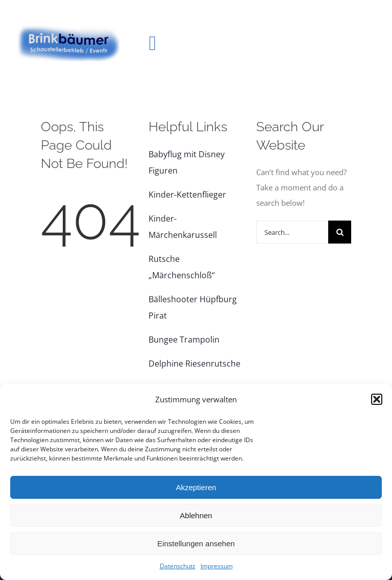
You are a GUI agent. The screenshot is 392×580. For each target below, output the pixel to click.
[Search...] (292, 232)
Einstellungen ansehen (196, 543)
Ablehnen (196, 515)
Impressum (217, 566)
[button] (377, 399)
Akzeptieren (196, 487)
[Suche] (340, 232)
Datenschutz (178, 566)
